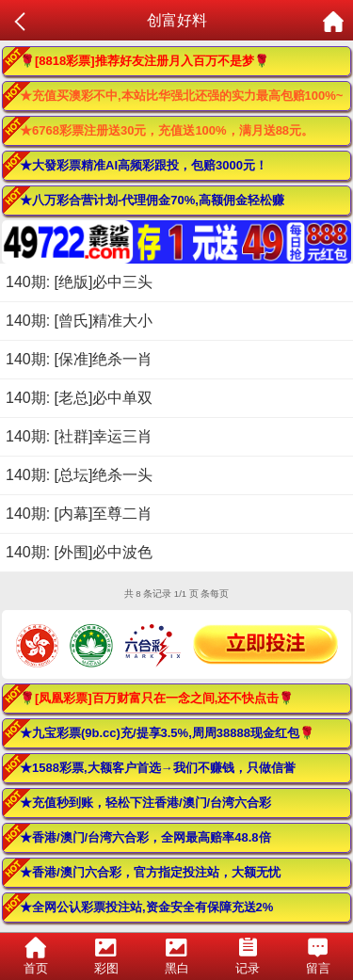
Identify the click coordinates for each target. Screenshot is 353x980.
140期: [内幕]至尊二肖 (79, 514)
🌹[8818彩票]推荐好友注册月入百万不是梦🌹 (144, 61)
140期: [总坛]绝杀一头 (79, 475)
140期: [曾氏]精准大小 (79, 321)
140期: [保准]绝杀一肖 (79, 359)
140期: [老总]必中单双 (79, 398)
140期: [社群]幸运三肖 (79, 436)
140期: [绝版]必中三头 (79, 282)
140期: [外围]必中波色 (79, 552)
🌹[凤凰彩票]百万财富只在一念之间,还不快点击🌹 (157, 698)
